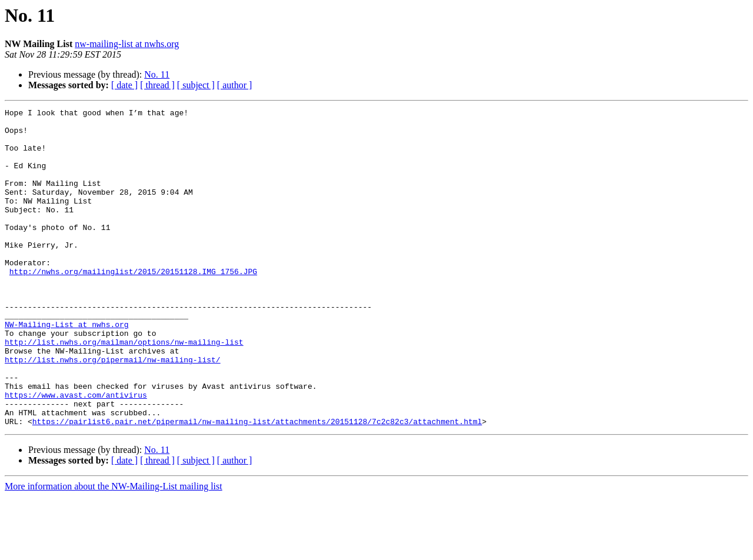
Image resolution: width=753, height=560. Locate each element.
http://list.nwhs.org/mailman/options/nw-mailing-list (124, 389)
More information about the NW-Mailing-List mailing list (114, 550)
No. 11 (157, 74)
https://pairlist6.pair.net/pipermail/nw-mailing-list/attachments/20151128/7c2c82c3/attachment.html (257, 485)
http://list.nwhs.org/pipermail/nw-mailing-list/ (113, 411)
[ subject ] (196, 85)
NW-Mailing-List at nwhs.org (67, 368)
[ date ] (124, 85)
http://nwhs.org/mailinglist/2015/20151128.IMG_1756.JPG (133, 305)
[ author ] (235, 85)
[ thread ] (157, 85)
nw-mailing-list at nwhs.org (127, 44)
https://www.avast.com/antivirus (76, 453)
